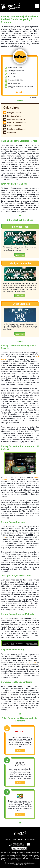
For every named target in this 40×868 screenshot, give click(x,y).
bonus (3, 537)
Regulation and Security (16, 129)
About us (8, 839)
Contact (14, 839)
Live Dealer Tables (14, 116)
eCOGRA (32, 663)
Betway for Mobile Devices (17, 119)
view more (20, 255)
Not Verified (20, 92)
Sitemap (33, 839)
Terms (27, 839)
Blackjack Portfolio (14, 113)
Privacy (21, 839)
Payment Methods (14, 126)
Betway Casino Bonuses (16, 123)
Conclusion (11, 132)
